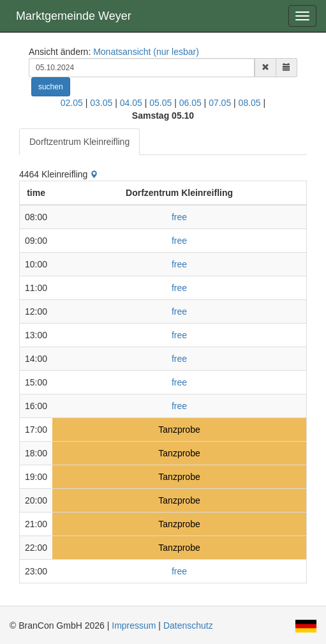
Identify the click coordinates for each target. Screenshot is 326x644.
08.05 (250, 103)
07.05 (220, 103)
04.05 (131, 103)
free (179, 217)
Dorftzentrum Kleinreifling (79, 142)
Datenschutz (188, 625)
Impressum (134, 625)
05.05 (160, 103)
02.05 (72, 103)
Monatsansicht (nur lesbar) (146, 52)
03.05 (101, 103)
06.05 (190, 103)
